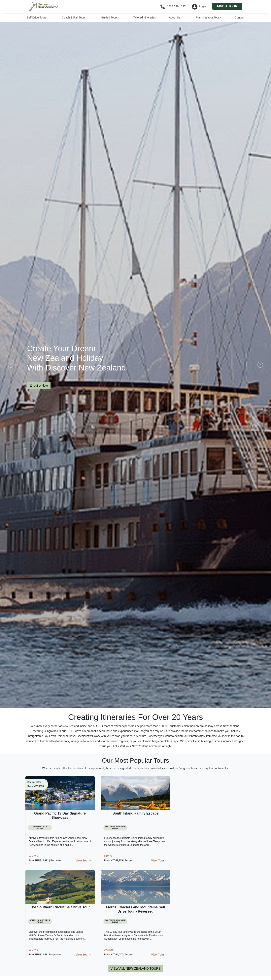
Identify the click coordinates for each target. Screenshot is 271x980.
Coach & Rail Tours (74, 17)
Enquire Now (39, 385)
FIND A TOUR (227, 6)
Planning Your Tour (207, 17)
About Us (175, 17)
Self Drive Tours (37, 17)
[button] (10, 365)
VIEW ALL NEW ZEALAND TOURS (135, 969)
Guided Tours (109, 17)
